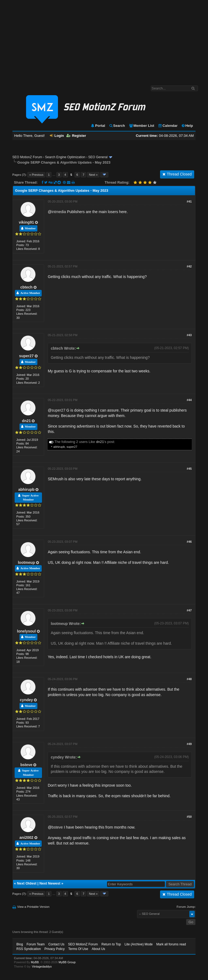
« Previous (36, 175)
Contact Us (56, 944)
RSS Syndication (29, 949)
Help (187, 126)
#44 (189, 400)
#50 (189, 817)
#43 (189, 335)
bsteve (26, 765)
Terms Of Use (78, 949)
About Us (98, 949)
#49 (189, 744)
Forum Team (36, 944)
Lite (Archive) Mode (139, 944)
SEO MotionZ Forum (27, 157)
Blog (20, 944)
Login (57, 136)
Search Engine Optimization (65, 157)
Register (76, 136)
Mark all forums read (171, 944)
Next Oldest (27, 883)
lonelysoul (26, 631)
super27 (27, 356)
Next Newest (50, 883)
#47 (189, 610)
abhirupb (59, 447)
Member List (142, 126)
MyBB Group (67, 962)
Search (117, 126)
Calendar (168, 126)
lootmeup (26, 562)
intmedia (59, 212)
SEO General (98, 157)
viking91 (26, 222)
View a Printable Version (33, 907)
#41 (189, 201)
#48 (189, 679)
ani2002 (26, 837)
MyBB (35, 962)
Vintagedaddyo (42, 966)
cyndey (26, 700)
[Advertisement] (104, 40)
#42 (189, 266)
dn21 (26, 421)
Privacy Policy (55, 949)
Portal (98, 126)
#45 (189, 469)
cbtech (26, 287)
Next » (93, 175)
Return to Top (111, 944)
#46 (189, 542)
